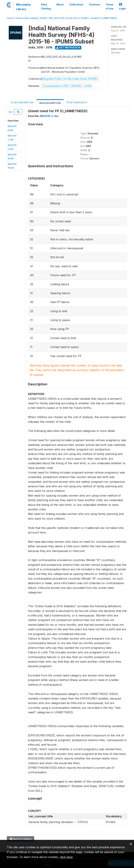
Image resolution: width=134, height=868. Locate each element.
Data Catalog (46, 6)
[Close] (131, 844)
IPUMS (44, 18)
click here (66, 857)
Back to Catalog (21, 839)
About (60, 5)
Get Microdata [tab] (77, 102)
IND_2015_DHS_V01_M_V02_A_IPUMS (68, 18)
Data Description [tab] (50, 103)
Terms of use (110, 6)
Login (122, 7)
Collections (76, 5)
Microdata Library (23, 7)
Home (10, 18)
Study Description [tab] (22, 103)
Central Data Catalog (27, 18)
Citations (94, 5)
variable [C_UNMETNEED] (103, 18)
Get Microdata (68, 47)
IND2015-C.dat (49, 116)
